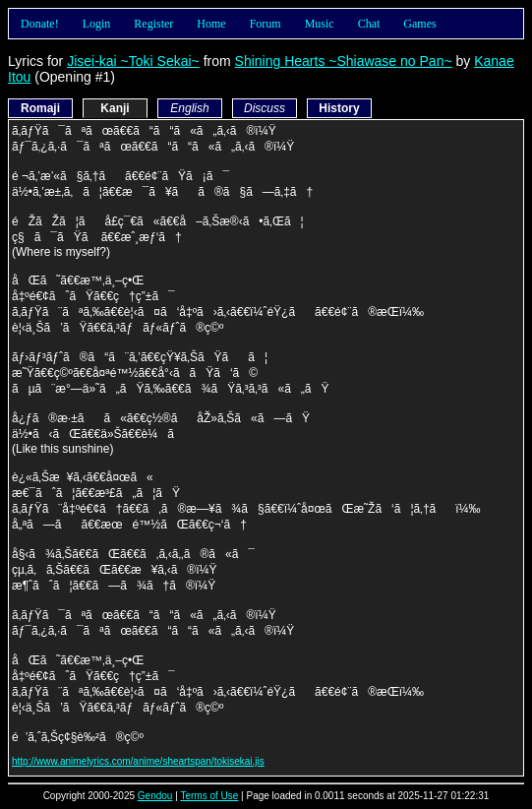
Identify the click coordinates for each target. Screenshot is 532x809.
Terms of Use (209, 796)
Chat (369, 24)
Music (320, 24)
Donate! (40, 24)
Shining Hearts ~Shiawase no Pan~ (344, 61)
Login (97, 24)
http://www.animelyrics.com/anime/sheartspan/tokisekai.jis (138, 761)
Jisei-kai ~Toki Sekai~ (133, 61)
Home (211, 24)
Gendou (155, 796)
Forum (266, 24)
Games (419, 24)
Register (153, 24)
